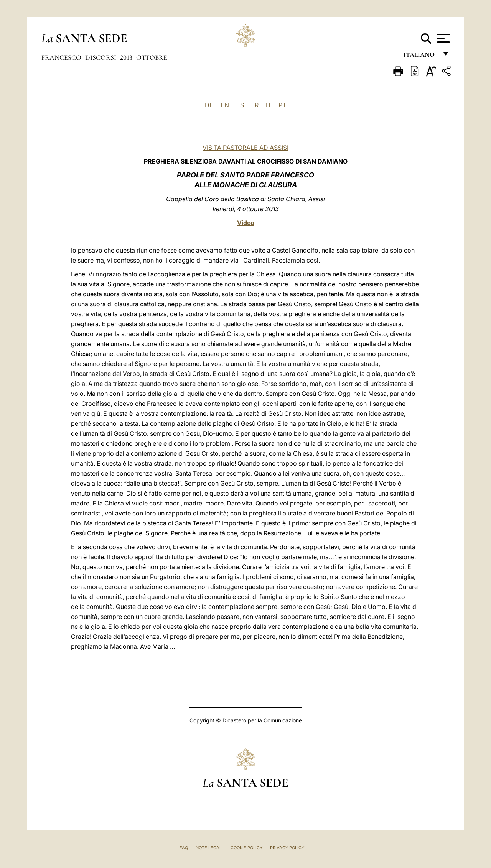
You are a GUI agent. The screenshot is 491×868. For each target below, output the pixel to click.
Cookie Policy (246, 848)
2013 (127, 57)
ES (240, 105)
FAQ (184, 848)
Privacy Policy (287, 848)
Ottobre (152, 57)
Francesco (62, 57)
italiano (421, 57)
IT (269, 105)
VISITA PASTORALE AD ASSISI (245, 148)
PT (282, 105)
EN (225, 105)
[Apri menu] (442, 38)
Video (246, 223)
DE (209, 105)
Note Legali (209, 848)
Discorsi (101, 57)
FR (255, 105)
